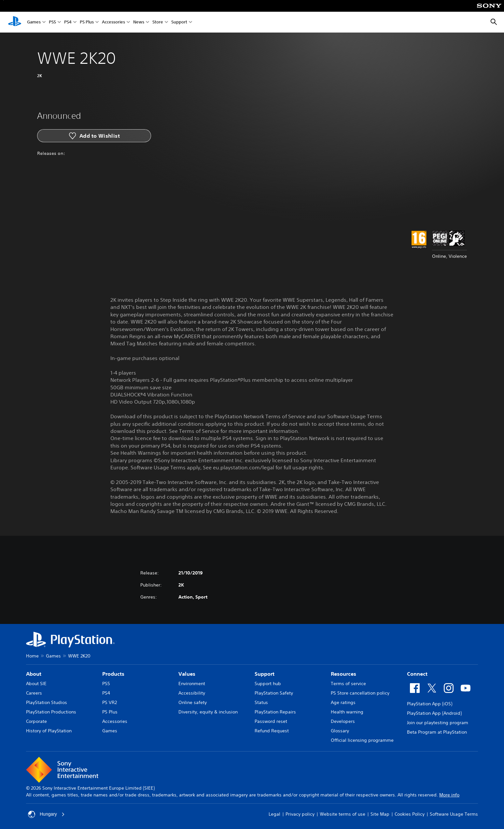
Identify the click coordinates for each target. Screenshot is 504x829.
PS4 (68, 22)
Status (261, 702)
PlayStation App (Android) (434, 713)
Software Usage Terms (454, 814)
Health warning (347, 712)
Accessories (113, 22)
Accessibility (192, 693)
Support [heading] (265, 674)
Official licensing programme (362, 740)
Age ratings (343, 702)
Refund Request (272, 731)
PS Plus (87, 22)
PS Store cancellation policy (360, 693)
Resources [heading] (343, 674)
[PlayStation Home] (15, 22)
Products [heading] (113, 674)
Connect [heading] (417, 674)
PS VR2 (110, 702)
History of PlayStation (49, 731)
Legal (274, 814)
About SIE (36, 684)
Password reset (271, 721)
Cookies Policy (410, 814)
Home (32, 656)
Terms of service (348, 684)
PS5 (52, 22)
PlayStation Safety (274, 693)
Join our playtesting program (438, 723)
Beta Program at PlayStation (437, 732)
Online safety (193, 702)
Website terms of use (343, 814)
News (139, 22)
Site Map (380, 814)
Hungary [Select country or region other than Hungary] (46, 814)
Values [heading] (187, 674)
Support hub (268, 684)
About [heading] (34, 674)
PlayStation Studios (47, 702)
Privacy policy (300, 814)
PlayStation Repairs (275, 712)
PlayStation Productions (51, 712)
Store (158, 22)
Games (34, 22)
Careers (34, 693)
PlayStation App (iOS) (430, 704)
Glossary (340, 731)
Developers (343, 721)
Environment (192, 684)
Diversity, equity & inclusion (208, 712)
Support (179, 22)
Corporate (36, 721)
